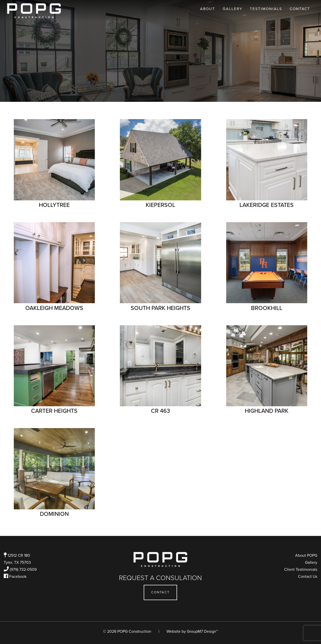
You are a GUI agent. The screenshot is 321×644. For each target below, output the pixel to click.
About (208, 9)
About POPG (306, 555)
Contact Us (308, 577)
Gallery (232, 9)
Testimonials (266, 9)
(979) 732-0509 (23, 570)
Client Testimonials (301, 570)
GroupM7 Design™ (202, 631)
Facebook (18, 577)
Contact (300, 9)
